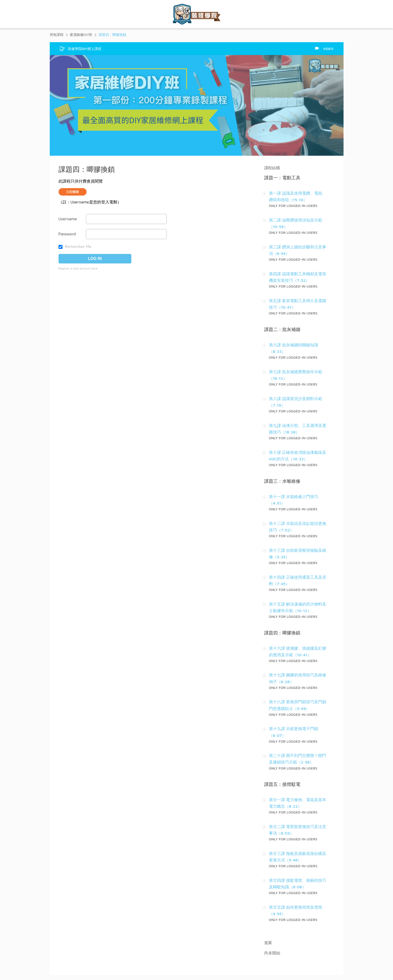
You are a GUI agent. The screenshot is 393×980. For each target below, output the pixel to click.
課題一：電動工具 (282, 178)
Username (68, 219)
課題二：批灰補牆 (282, 329)
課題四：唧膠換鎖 (282, 633)
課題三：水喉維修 (282, 481)
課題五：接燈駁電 (282, 784)
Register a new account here (78, 268)
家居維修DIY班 (81, 35)
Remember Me (75, 246)
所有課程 (57, 35)
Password (67, 234)
